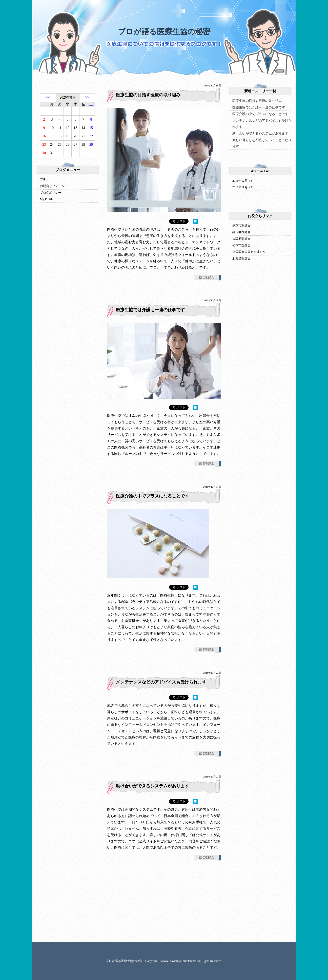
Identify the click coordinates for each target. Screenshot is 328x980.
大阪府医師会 (241, 239)
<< (48, 97)
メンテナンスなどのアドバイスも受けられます (161, 682)
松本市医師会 (241, 245)
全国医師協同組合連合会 (249, 252)
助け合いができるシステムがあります (152, 786)
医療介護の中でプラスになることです (152, 496)
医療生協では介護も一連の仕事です (150, 310)
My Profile (47, 199)
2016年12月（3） (244, 181)
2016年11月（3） (244, 187)
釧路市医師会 (241, 226)
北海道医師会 (241, 258)
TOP (43, 179)
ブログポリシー (51, 193)
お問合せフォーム (52, 186)
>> (87, 97)
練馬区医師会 (241, 232)
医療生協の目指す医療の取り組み (148, 95)
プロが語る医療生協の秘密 (164, 32)
